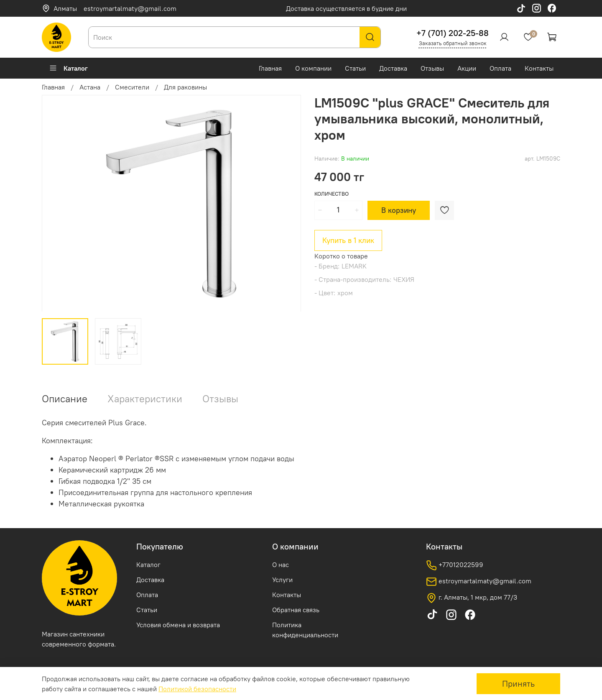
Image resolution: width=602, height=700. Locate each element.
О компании (313, 68)
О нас (281, 565)
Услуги (282, 580)
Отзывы (432, 68)
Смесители (132, 87)
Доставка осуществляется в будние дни (346, 8)
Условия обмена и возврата (178, 625)
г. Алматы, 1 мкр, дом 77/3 (472, 598)
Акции (467, 68)
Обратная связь (296, 610)
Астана (90, 87)
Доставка (393, 68)
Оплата (500, 68)
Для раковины (185, 87)
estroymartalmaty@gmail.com (130, 8)
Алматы (59, 8)
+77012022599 (455, 565)
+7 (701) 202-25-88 (453, 33)
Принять (518, 683)
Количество (332, 194)
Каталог (68, 68)
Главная (270, 68)
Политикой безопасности (197, 689)
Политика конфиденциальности (305, 630)
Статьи (355, 68)
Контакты (539, 68)
